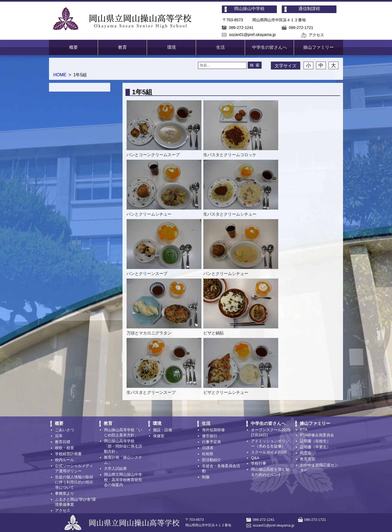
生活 (220, 47)
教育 (122, 47)
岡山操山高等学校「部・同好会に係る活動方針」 (123, 446)
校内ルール (65, 460)
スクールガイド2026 (269, 452)
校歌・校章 (65, 448)
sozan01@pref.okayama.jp (252, 35)
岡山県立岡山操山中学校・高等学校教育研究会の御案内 (123, 480)
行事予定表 (212, 442)
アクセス (316, 35)
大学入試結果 (115, 468)
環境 (171, 47)
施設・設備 (163, 430)
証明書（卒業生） (315, 447)
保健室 (159, 436)
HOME (60, 75)
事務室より (65, 493)
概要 (73, 47)
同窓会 (306, 453)
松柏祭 (208, 454)
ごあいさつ (65, 430)
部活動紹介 (212, 460)
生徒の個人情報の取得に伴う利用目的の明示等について (74, 482)
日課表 (208, 448)
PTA (304, 430)
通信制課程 (309, 9)
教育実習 (308, 459)
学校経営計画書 (68, 454)
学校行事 (259, 463)
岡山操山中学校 (249, 9)
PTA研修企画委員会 (317, 435)
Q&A (255, 458)
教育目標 (63, 442)
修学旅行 (210, 436)
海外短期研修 (213, 430)
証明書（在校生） (315, 441)
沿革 (59, 436)
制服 (206, 477)
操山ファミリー (318, 47)
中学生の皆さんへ (269, 47)
